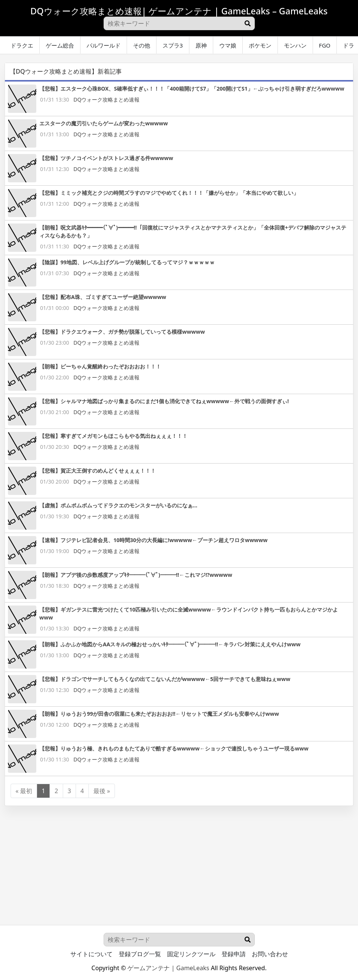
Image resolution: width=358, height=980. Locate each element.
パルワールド (104, 45)
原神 (201, 45)
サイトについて (91, 954)
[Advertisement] (179, 859)
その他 (142, 45)
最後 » (102, 791)
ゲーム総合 (60, 45)
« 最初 (24, 791)
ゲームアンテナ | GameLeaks (168, 968)
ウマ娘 (228, 45)
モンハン (295, 45)
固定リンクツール (191, 954)
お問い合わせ (270, 954)
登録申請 (234, 954)
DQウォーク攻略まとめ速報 (106, 99)
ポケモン (260, 45)
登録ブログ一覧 (140, 954)
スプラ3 (173, 45)
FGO (325, 45)
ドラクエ (22, 45)
